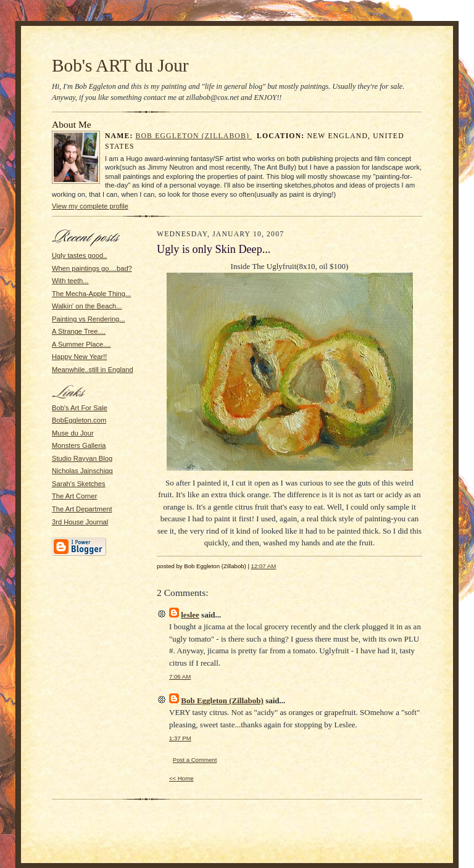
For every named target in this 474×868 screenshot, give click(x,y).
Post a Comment (195, 760)
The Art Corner (74, 496)
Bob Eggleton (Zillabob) (194, 136)
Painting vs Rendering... (89, 319)
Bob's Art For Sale (80, 408)
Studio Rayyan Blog (82, 458)
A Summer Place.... (81, 344)
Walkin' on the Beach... (87, 306)
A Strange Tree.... (79, 331)
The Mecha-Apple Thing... (91, 294)
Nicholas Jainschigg (82, 471)
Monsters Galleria (79, 445)
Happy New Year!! (79, 357)
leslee (190, 615)
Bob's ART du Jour (120, 65)
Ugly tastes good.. (79, 255)
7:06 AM (180, 676)
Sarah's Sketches (79, 484)
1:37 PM (180, 738)
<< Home (181, 778)
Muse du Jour (73, 433)
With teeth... (70, 281)
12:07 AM (264, 566)
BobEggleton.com (79, 420)
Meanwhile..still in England (93, 370)
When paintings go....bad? (92, 268)
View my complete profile (90, 206)
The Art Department (82, 509)
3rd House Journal (80, 522)
